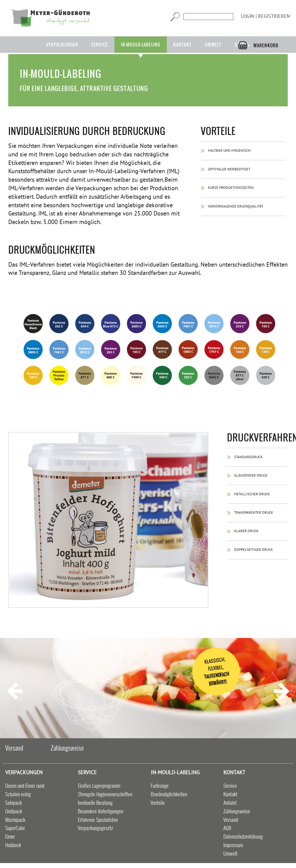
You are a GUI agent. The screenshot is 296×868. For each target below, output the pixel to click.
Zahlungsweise (67, 748)
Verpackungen (62, 45)
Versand (14, 748)
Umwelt (213, 45)
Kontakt (182, 45)
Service (99, 45)
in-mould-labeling (141, 45)
